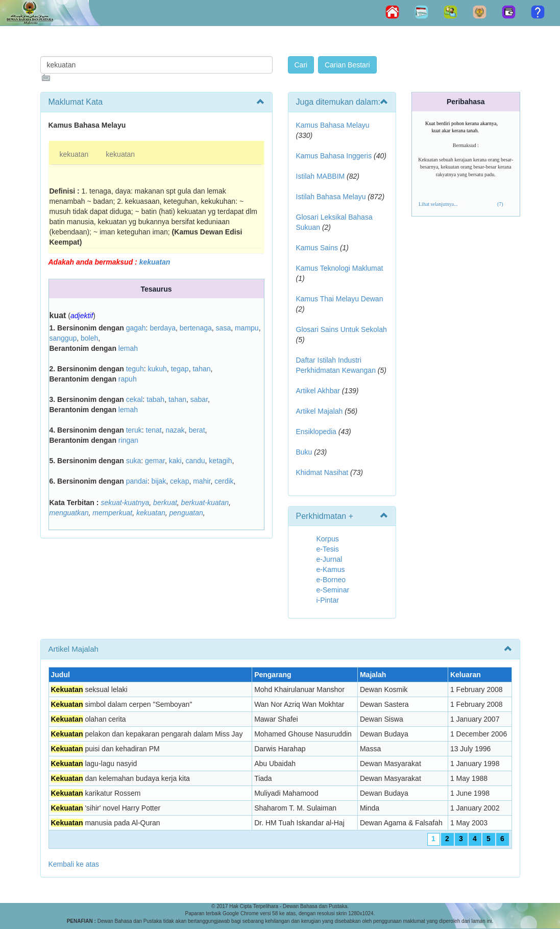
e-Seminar (333, 590)
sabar (199, 399)
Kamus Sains (317, 248)
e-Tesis (328, 549)
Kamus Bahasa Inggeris (334, 156)
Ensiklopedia (316, 432)
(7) (500, 204)
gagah (136, 328)
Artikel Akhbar (318, 391)
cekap (179, 481)
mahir (202, 481)
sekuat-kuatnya (125, 503)
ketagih (220, 461)
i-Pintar (328, 600)
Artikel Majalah (320, 411)
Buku (304, 452)
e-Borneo (331, 580)
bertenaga (196, 328)
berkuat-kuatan (205, 503)
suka (134, 461)
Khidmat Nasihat (322, 472)
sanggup (63, 338)
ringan (128, 440)
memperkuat (112, 513)
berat (197, 430)
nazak (175, 430)
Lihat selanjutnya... (438, 204)
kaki (175, 461)
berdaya (163, 328)
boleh (89, 338)
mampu (247, 328)
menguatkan (69, 513)
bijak (159, 481)
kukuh (157, 369)
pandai (137, 481)
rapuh (128, 379)
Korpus (328, 539)
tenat (154, 430)
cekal (135, 399)
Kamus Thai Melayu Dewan (340, 299)
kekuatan (74, 154)
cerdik (224, 481)
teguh (135, 369)
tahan (201, 369)
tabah (155, 399)
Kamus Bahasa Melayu (333, 125)
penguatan (186, 513)
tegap (180, 369)
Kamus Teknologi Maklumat (340, 268)
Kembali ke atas (74, 864)
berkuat (165, 503)
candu (195, 461)
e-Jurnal (330, 559)
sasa (224, 328)
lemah (128, 348)
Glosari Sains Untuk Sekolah (342, 329)
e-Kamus (331, 569)
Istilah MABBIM (321, 176)
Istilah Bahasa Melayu (331, 197)
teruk (134, 430)
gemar (155, 461)
